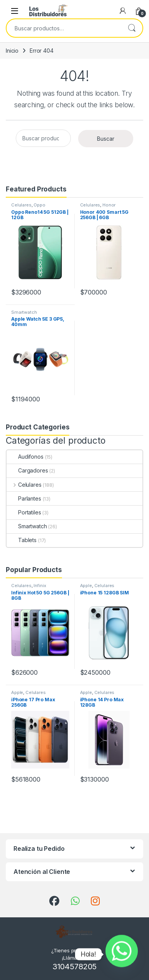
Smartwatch (24, 312)
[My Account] (123, 11)
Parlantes (24, 498)
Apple (86, 586)
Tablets (22, 540)
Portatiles (24, 512)
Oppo (39, 205)
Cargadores (27, 470)
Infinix (40, 586)
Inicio (12, 51)
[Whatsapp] (122, 954)
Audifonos (25, 457)
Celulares (21, 205)
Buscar (132, 28)
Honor (109, 205)
